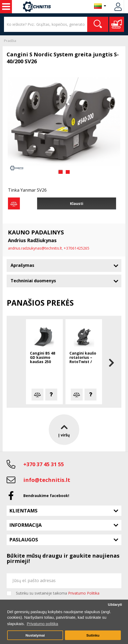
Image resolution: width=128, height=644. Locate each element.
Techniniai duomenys (33, 281)
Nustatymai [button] (35, 635)
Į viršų (64, 429)
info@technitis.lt (47, 480)
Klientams (23, 511)
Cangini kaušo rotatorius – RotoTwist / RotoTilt (83, 358)
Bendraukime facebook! (46, 496)
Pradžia (10, 41)
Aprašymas (22, 265)
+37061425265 (76, 248)
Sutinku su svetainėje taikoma (58, 593)
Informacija (25, 525)
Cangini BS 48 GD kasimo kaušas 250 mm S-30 (43, 358)
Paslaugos (24, 540)
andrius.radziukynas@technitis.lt (35, 248)
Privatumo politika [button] (42, 624)
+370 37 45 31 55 (44, 464)
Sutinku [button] (93, 635)
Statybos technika (6, 7)
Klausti (77, 203)
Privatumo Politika (84, 593)
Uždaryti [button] (115, 605)
